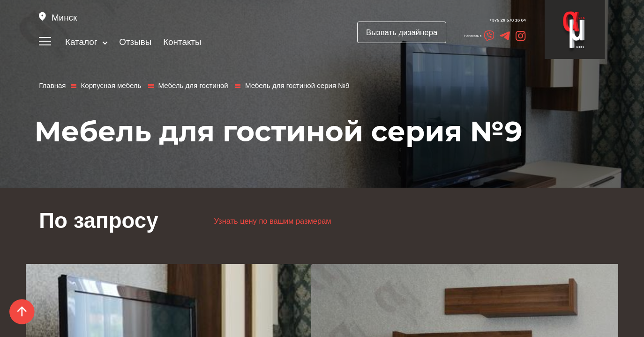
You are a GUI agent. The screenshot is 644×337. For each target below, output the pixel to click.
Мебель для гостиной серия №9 (279, 85)
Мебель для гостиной (183, 85)
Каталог (87, 42)
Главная (51, 85)
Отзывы (137, 42)
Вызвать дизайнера (375, 33)
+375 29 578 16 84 (483, 20)
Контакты (183, 42)
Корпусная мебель (107, 85)
